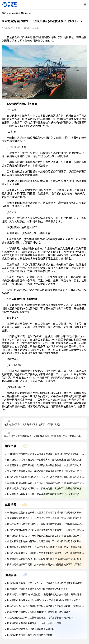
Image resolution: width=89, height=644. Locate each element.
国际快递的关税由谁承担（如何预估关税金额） (31, 635)
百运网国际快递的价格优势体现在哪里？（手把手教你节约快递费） (41, 618)
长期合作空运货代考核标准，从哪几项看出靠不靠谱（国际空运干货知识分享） (43, 436)
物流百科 (26, 13)
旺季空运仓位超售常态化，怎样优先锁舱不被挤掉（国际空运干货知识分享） (46, 547)
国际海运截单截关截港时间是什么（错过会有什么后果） (35, 623)
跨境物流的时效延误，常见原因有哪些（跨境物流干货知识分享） (40, 612)
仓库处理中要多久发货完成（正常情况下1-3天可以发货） (33, 425)
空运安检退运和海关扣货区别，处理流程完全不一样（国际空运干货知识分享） (47, 541)
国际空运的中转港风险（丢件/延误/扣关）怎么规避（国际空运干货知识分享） (46, 600)
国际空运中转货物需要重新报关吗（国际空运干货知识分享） (38, 589)
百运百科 (14, 13)
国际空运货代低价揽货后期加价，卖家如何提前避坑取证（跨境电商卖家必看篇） (48, 489)
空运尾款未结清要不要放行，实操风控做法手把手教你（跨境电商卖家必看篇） (47, 465)
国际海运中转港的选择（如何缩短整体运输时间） (32, 629)
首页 (4, 13)
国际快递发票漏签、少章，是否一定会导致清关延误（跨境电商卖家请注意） (46, 583)
